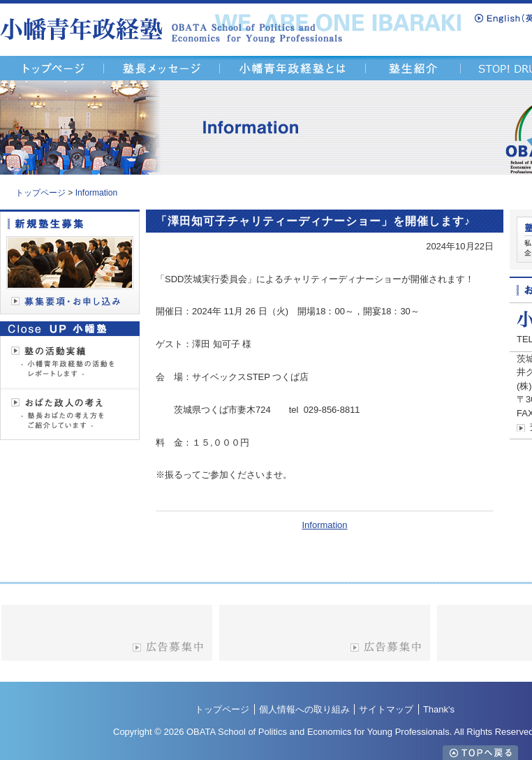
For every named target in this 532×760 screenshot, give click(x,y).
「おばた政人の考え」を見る (70, 414)
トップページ (40, 193)
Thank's (439, 709)
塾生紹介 (413, 68)
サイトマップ (386, 709)
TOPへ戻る (480, 753)
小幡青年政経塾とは (293, 68)
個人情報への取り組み (304, 709)
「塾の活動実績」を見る (70, 362)
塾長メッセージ (162, 68)
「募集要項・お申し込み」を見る (70, 262)
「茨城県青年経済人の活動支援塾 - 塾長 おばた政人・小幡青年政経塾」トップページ (52, 68)
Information (96, 193)
